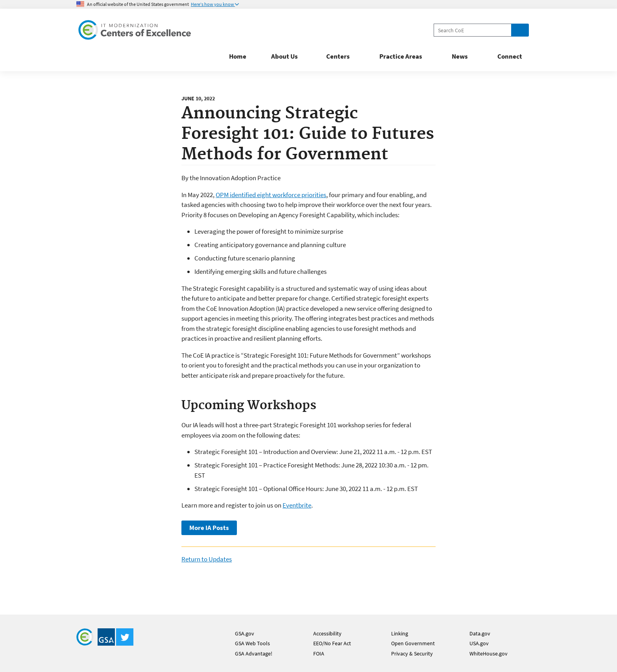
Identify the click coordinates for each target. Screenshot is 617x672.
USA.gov (479, 643)
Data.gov (480, 633)
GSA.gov (245, 633)
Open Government (413, 643)
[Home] (135, 31)
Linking (400, 633)
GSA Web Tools (252, 643)
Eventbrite (297, 505)
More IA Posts (209, 528)
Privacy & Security (412, 654)
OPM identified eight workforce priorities (271, 195)
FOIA (319, 654)
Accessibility (327, 633)
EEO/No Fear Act (332, 643)
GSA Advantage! (254, 654)
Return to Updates (207, 559)
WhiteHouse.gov (489, 654)
